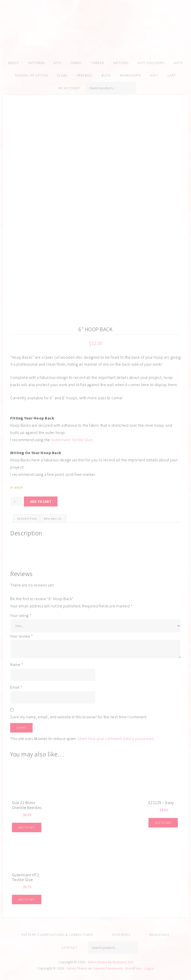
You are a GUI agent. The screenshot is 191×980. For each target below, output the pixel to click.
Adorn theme (98, 962)
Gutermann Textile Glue (72, 440)
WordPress (134, 968)
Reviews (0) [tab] (53, 519)
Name (17, 664)
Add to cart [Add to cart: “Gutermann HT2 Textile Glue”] (27, 899)
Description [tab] (27, 519)
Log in (149, 968)
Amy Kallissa (95, 36)
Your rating (21, 615)
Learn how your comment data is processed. (116, 738)
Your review (22, 636)
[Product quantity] (17, 501)
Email (16, 687)
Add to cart (41, 501)
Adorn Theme (77, 968)
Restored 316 (123, 962)
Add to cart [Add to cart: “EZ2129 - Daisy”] (163, 823)
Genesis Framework (108, 968)
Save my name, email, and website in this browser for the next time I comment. (79, 717)
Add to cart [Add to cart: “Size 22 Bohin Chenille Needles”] (27, 827)
